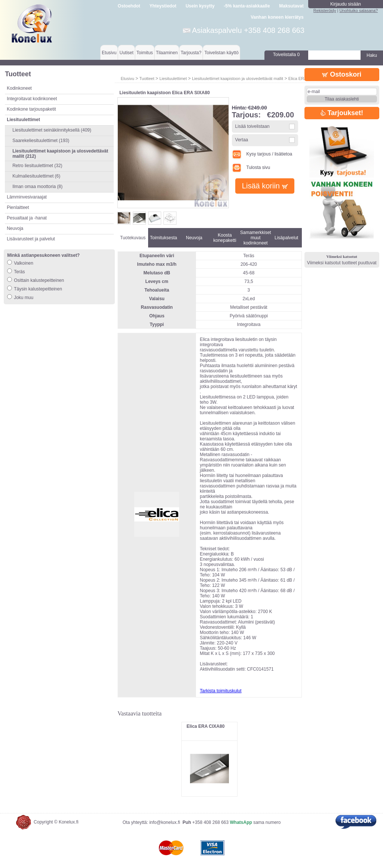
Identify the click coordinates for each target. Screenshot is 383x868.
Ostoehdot (129, 6)
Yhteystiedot (163, 6)
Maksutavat (291, 6)
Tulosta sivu (251, 167)
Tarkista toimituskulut (220, 691)
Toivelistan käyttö (221, 53)
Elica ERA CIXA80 (206, 726)
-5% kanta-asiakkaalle (247, 6)
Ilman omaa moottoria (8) (37, 187)
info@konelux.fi (165, 822)
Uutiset (126, 53)
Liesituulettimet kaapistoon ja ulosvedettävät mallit (238, 79)
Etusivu (109, 53)
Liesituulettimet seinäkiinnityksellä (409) (52, 130)
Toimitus (145, 53)
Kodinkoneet (19, 88)
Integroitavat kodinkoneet (32, 99)
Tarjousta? (191, 53)
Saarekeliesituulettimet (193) (41, 141)
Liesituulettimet (173, 79)
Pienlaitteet (18, 207)
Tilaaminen (167, 53)
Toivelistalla (286, 55)
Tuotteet (147, 79)
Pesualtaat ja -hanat (27, 218)
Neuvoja (15, 228)
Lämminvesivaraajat (27, 197)
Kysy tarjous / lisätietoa (262, 154)
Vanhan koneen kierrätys (277, 17)
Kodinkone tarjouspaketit (31, 109)
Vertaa (242, 140)
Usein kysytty (200, 6)
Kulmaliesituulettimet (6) (36, 176)
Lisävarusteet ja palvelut (31, 239)
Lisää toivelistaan (252, 126)
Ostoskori (342, 74)
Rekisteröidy (325, 10)
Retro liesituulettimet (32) (37, 166)
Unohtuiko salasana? (359, 10)
